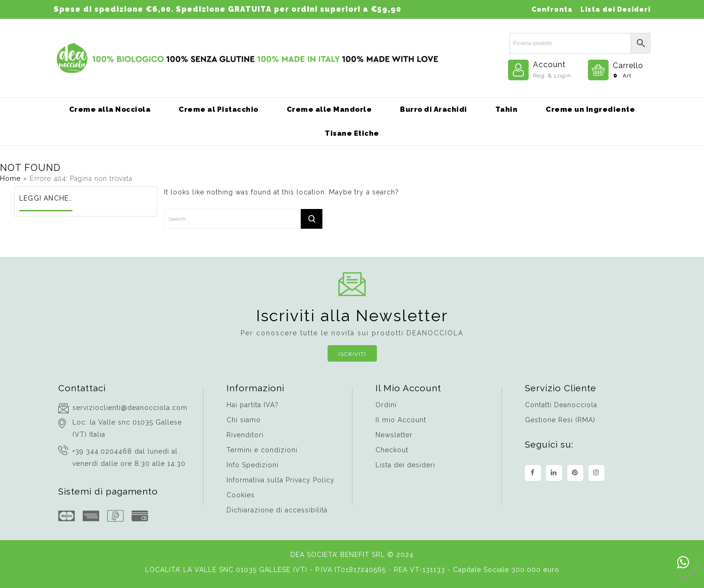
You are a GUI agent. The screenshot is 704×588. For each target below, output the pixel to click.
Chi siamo (244, 420)
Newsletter (394, 435)
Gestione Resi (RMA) (560, 420)
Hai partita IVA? (253, 405)
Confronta (552, 9)
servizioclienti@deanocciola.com (130, 408)
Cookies (241, 495)
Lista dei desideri (405, 465)
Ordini (386, 405)
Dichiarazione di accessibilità (277, 510)
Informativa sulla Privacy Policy (281, 480)
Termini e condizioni (262, 450)
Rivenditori (245, 435)
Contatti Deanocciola (561, 405)
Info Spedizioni (253, 465)
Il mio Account (401, 420)
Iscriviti (352, 354)
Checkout (392, 450)
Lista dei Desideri (615, 9)
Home (10, 178)
